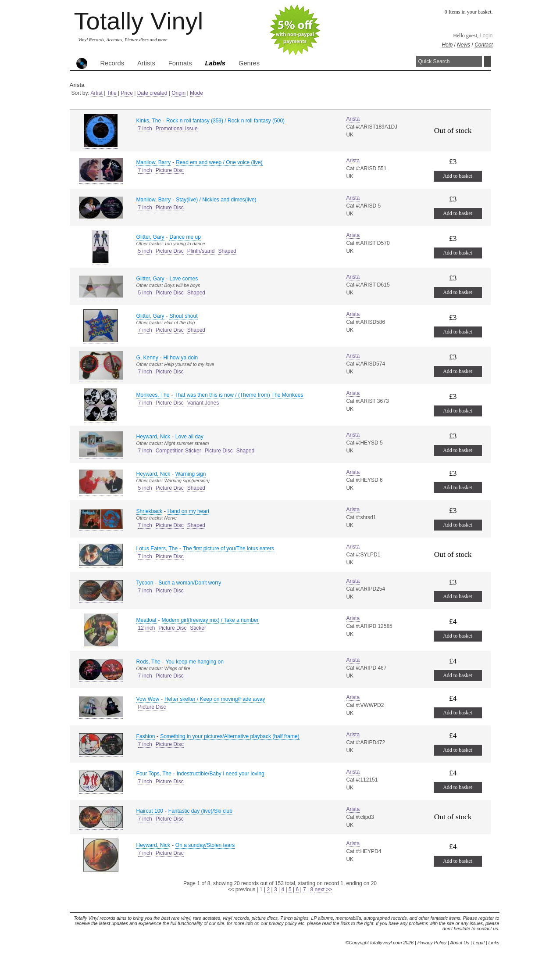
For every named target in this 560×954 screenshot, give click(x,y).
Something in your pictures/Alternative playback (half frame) (230, 736)
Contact (483, 45)
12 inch (147, 628)
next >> (323, 889)
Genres (249, 63)
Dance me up (185, 237)
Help (447, 45)
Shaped (227, 251)
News (464, 45)
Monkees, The (153, 395)
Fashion (146, 736)
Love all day (189, 437)
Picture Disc (170, 170)
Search (487, 61)
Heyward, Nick (153, 437)
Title (111, 93)
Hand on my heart (188, 511)
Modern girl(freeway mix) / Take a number (210, 620)
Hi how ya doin (181, 358)
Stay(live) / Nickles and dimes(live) (216, 200)
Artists (146, 63)
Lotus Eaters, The (157, 549)
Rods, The (148, 662)
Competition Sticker (178, 451)
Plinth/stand (201, 251)
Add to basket (458, 176)
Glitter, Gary (150, 237)
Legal (479, 943)
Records (112, 63)
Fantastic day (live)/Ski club (200, 811)
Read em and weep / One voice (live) (219, 162)
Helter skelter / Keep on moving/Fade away (215, 699)
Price (127, 93)
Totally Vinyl (139, 21)
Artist (97, 93)
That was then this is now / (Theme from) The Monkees (239, 395)
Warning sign (191, 474)
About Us (460, 943)
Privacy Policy (432, 943)
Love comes (184, 279)
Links (494, 943)
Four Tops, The (154, 774)
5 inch (145, 251)
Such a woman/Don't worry (190, 583)
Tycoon (145, 583)
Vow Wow (148, 699)
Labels (215, 63)
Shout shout (183, 316)
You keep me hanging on (195, 662)
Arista (353, 119)
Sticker (198, 628)
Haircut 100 (150, 811)
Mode (196, 93)
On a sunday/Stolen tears (205, 845)
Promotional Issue (177, 129)
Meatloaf (146, 620)
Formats (180, 63)
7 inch (145, 129)
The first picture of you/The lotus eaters (228, 549)
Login (486, 36)
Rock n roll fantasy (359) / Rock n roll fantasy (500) (225, 121)
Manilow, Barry (154, 162)
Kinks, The (149, 121)
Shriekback (149, 511)
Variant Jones (203, 403)
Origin (178, 93)
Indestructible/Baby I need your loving (221, 774)
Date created (152, 93)
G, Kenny (147, 358)
